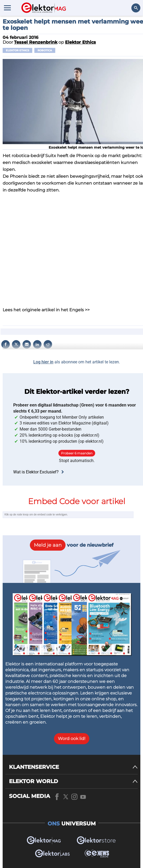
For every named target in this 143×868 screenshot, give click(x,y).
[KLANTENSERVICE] (73, 767)
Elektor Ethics (17, 50)
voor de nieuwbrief (72, 545)
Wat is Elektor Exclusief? (39, 472)
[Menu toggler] (7, 8)
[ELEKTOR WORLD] (73, 781)
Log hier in (43, 362)
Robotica (45, 50)
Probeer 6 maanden (77, 453)
